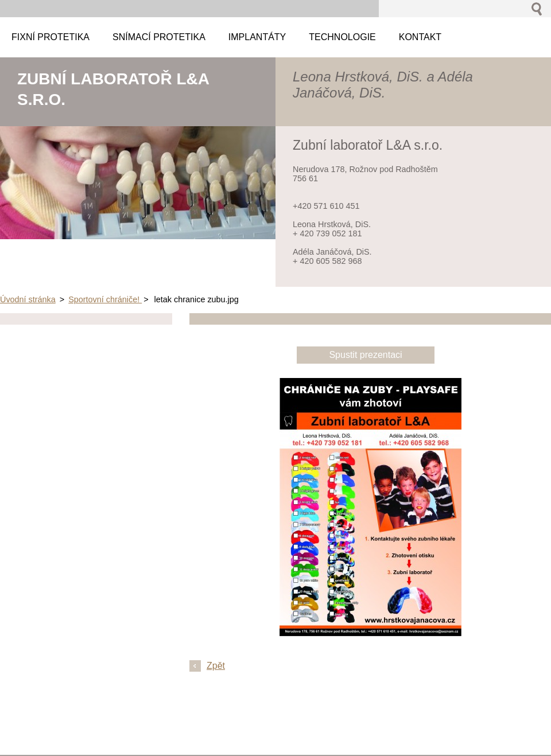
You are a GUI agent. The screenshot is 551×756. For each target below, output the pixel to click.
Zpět (216, 666)
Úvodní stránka (28, 299)
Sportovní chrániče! (105, 299)
